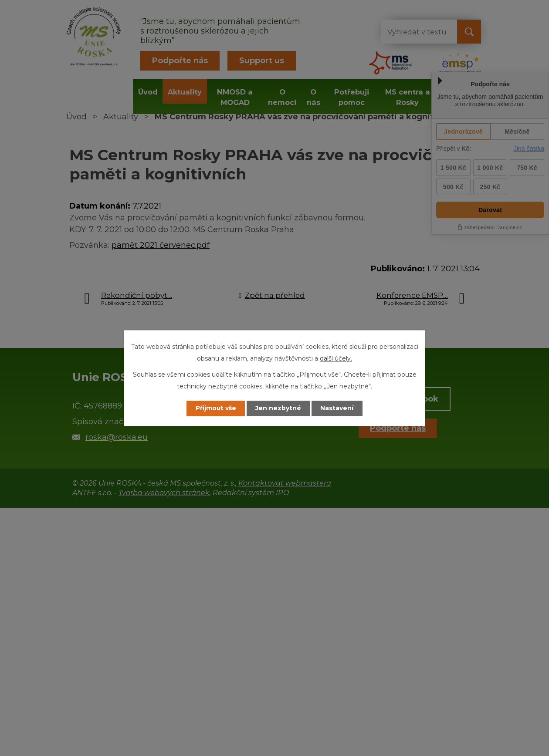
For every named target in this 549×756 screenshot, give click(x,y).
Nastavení (338, 408)
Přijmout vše (215, 408)
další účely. (336, 358)
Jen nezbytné (279, 408)
